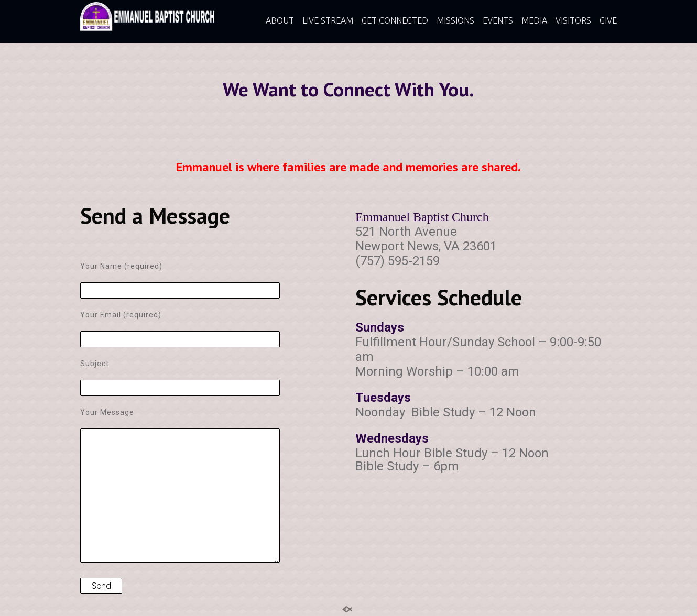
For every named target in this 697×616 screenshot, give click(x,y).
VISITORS (573, 20)
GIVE (608, 20)
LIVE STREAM (328, 20)
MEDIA (534, 20)
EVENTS (498, 20)
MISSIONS (455, 20)
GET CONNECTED (395, 20)
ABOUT (280, 20)
